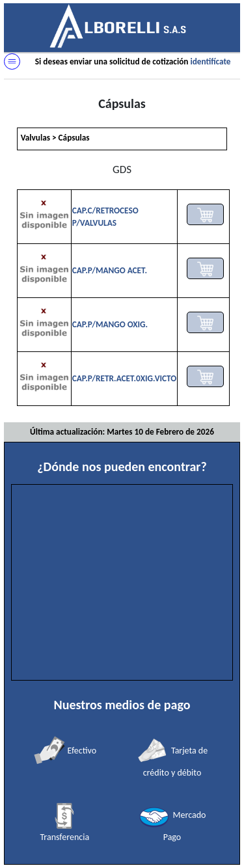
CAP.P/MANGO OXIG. (110, 324)
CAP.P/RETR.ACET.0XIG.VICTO (125, 378)
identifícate (210, 61)
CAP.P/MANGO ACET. (110, 270)
